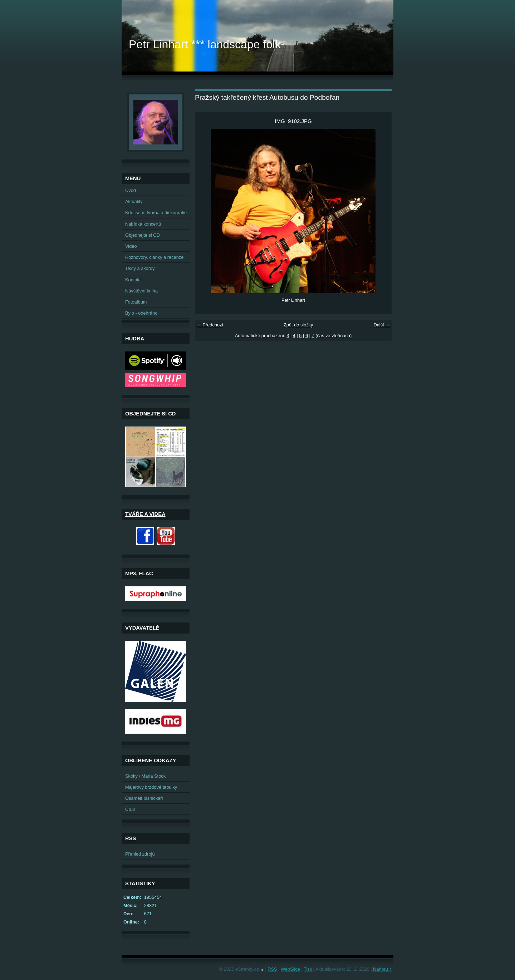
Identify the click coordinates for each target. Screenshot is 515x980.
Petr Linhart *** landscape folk (205, 44)
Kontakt (133, 280)
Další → (382, 325)
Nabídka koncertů (143, 224)
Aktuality (134, 201)
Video (131, 246)
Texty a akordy (140, 268)
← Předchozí (210, 325)
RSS (272, 969)
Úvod (131, 190)
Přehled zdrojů (140, 854)
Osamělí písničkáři (144, 798)
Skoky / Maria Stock (145, 776)
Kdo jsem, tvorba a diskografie (156, 213)
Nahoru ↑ (382, 969)
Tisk (308, 969)
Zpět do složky (298, 325)
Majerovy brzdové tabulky (151, 787)
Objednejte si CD (143, 235)
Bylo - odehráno (141, 313)
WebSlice (290, 969)
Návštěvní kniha (141, 291)
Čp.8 (130, 809)
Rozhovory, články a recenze (154, 257)
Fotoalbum (136, 302)
